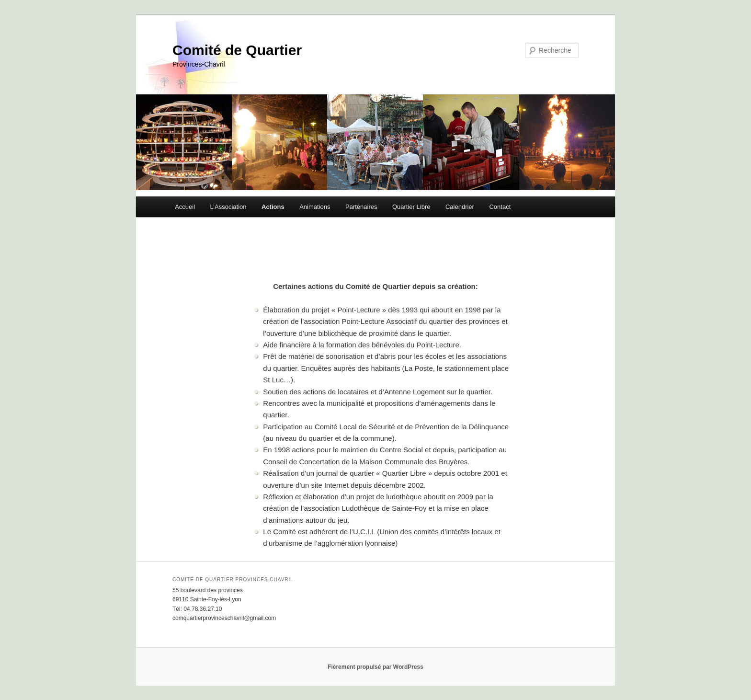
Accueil (185, 207)
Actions (273, 207)
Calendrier (460, 207)
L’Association (228, 207)
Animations (315, 207)
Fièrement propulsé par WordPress (375, 667)
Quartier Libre (411, 207)
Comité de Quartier (237, 50)
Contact (500, 207)
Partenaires (361, 207)
